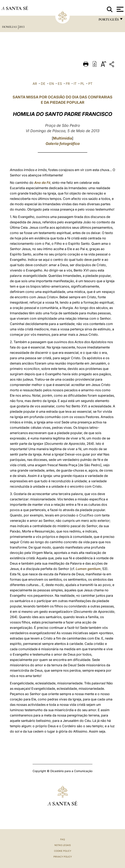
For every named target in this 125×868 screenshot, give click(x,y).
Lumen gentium (88, 569)
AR (35, 84)
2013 (22, 27)
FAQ (62, 839)
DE (43, 84)
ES (60, 84)
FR (68, 84)
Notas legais (63, 845)
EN (52, 84)
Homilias (10, 27)
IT (75, 84)
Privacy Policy (63, 857)
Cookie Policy (63, 851)
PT (90, 84)
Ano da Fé (42, 183)
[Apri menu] (120, 9)
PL (82, 84)
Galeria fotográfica (63, 144)
